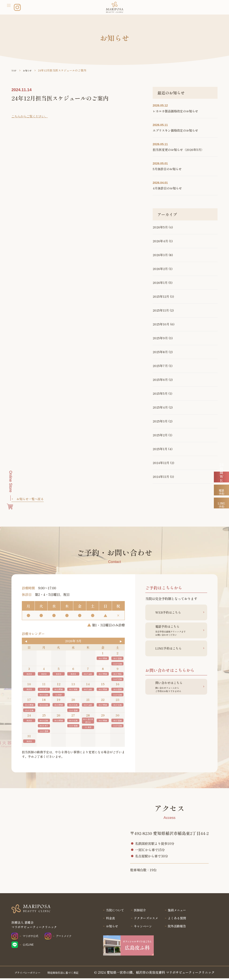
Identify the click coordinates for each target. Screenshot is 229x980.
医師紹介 (139, 911)
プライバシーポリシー (31, 974)
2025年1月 (160, 449)
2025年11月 (161, 310)
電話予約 (221, 509)
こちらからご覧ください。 (31, 116)
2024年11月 (161, 477)
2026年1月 (160, 283)
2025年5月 (160, 393)
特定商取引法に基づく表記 (73, 974)
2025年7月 (160, 366)
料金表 (109, 919)
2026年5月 (160, 227)
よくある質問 (179, 919)
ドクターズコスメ (146, 919)
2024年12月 (161, 463)
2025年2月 (160, 435)
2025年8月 (160, 352)
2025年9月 (160, 338)
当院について (114, 911)
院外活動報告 (179, 928)
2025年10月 (161, 324)
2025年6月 (160, 380)
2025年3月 (160, 421)
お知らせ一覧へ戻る (31, 499)
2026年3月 (160, 255)
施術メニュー (179, 911)
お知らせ (110, 928)
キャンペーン (143, 928)
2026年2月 (160, 269)
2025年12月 (161, 296)
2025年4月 (160, 407)
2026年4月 (160, 241)
